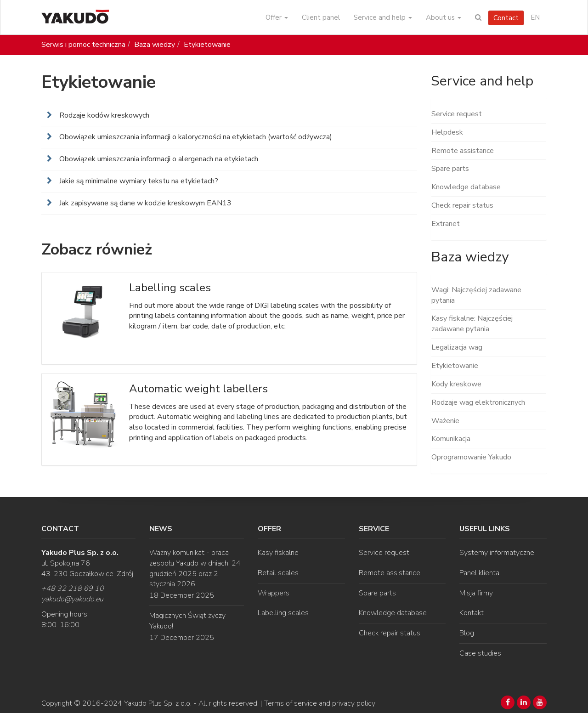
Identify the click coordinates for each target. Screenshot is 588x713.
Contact (506, 18)
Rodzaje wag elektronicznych (478, 402)
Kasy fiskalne (278, 553)
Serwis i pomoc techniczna (83, 45)
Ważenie (445, 421)
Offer (277, 17)
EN (535, 17)
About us (444, 17)
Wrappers (274, 593)
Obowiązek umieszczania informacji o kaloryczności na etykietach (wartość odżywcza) (195, 137)
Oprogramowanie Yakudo (471, 457)
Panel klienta (479, 573)
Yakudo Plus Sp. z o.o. (158, 703)
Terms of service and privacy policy (320, 703)
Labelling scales (283, 613)
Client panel (321, 17)
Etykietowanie (207, 45)
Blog (467, 633)
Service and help (383, 17)
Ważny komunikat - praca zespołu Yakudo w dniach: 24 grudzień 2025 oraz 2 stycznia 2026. (195, 569)
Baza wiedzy (155, 45)
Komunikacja (451, 439)
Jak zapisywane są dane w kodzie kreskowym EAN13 (144, 203)
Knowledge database (466, 187)
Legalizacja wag (457, 347)
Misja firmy (476, 593)
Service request (457, 114)
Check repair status (462, 205)
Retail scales (278, 573)
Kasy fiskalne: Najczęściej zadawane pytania (472, 324)
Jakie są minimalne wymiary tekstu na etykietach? (138, 181)
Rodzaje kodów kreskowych (103, 115)
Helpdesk (447, 132)
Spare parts (450, 169)
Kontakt (472, 613)
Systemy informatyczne (497, 553)
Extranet (446, 224)
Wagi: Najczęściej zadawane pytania (476, 295)
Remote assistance (463, 151)
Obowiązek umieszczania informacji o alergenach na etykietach (158, 159)
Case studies (480, 653)
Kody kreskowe (456, 384)
